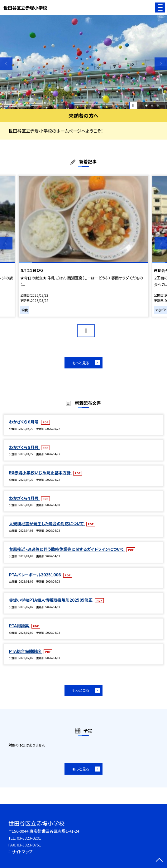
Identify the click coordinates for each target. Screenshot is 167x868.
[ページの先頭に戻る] (159, 861)
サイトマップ (22, 852)
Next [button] (161, 64)
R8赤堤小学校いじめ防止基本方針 (40, 473)
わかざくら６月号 (24, 422)
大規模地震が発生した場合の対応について (47, 523)
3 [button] (157, 106)
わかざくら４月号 (24, 498)
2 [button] (152, 106)
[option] (83, 62)
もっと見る (81, 363)
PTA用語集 (19, 626)
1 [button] (146, 106)
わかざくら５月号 (24, 447)
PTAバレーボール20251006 (35, 575)
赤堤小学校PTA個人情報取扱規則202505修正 (51, 600)
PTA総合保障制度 (26, 651)
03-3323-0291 (29, 838)
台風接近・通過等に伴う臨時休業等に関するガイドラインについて (67, 549)
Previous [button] (6, 64)
